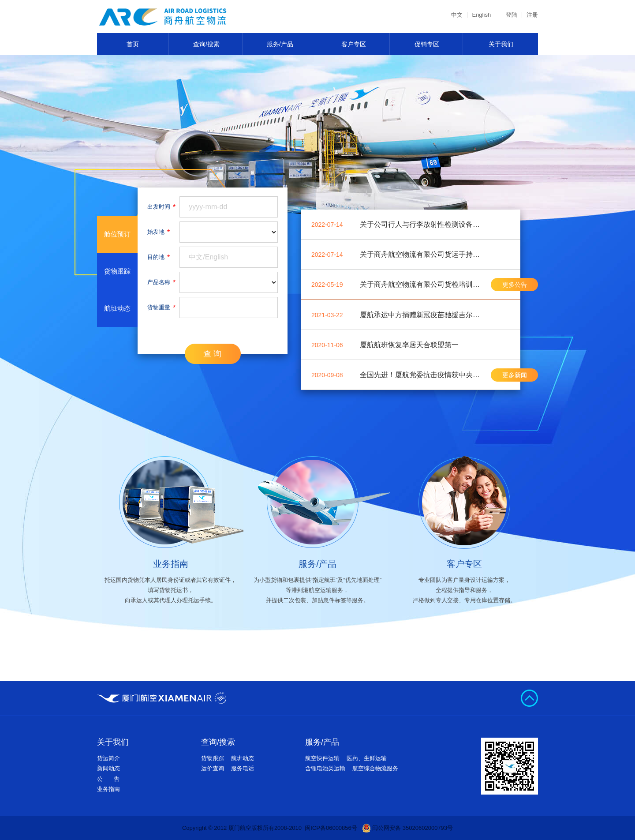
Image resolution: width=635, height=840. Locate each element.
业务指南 (108, 789)
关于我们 (501, 44)
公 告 (108, 779)
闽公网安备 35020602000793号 (407, 828)
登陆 (512, 15)
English (481, 15)
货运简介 (108, 758)
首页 (133, 44)
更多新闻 (515, 375)
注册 (532, 15)
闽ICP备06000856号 (331, 828)
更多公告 (515, 285)
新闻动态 (108, 768)
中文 (457, 15)
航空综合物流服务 (375, 768)
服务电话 (243, 768)
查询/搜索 (206, 44)
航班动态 (243, 758)
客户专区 (354, 44)
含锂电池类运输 (325, 768)
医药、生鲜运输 (367, 758)
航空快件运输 (322, 758)
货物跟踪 (213, 758)
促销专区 (427, 44)
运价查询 (213, 768)
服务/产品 (280, 44)
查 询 (212, 354)
